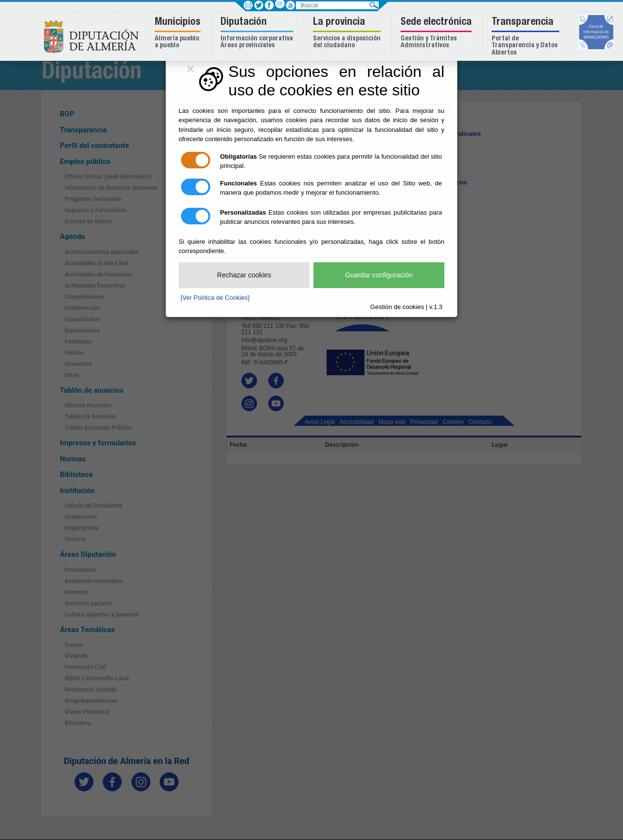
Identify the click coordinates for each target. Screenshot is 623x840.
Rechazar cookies (244, 275)
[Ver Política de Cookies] (215, 298)
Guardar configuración (379, 275)
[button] (179, 33)
